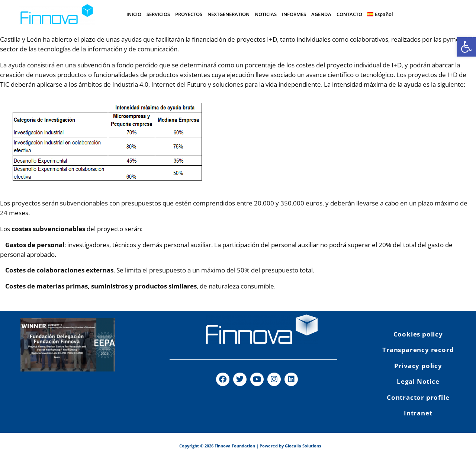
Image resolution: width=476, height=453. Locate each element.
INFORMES (294, 14)
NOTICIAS (266, 14)
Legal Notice (418, 381)
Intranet (418, 413)
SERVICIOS (158, 14)
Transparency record (418, 350)
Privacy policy (418, 366)
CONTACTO (349, 14)
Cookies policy (418, 334)
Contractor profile (418, 397)
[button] (466, 47)
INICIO (134, 14)
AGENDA (321, 14)
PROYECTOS (189, 14)
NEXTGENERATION (229, 14)
